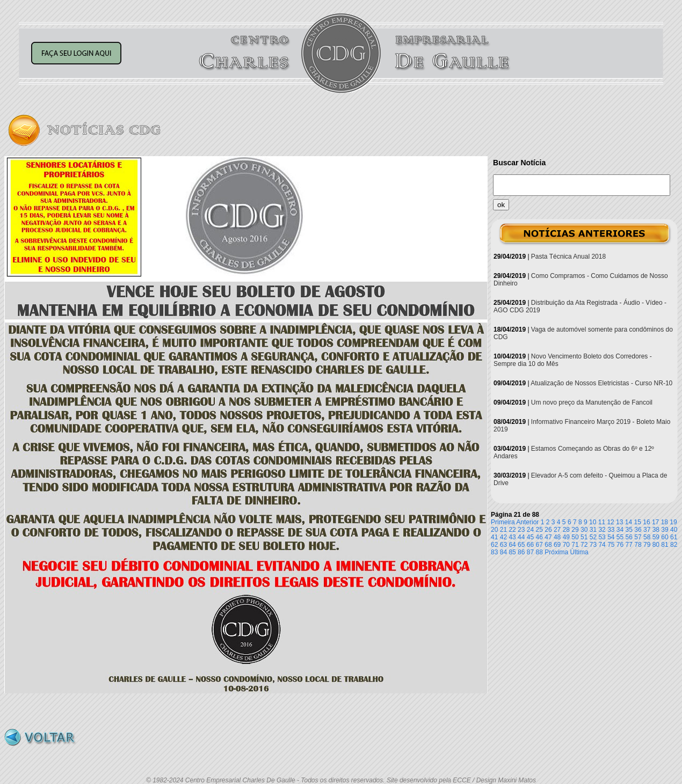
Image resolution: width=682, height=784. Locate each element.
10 (593, 522)
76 (620, 545)
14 (629, 522)
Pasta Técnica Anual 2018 (568, 257)
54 (611, 537)
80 (656, 545)
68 (548, 545)
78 (638, 545)
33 (611, 530)
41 (494, 537)
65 (521, 545)
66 (530, 545)
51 (584, 537)
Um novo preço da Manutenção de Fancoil (592, 402)
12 (610, 522)
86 (521, 552)
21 (503, 530)
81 (665, 545)
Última (579, 552)
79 (647, 545)
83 (494, 552)
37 (647, 530)
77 (629, 545)
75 (611, 545)
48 (557, 537)
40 (674, 530)
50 (575, 537)
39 (665, 530)
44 (521, 537)
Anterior (527, 522)
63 (503, 545)
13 (619, 522)
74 (602, 545)
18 (665, 522)
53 (602, 537)
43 (512, 537)
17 (655, 522)
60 (665, 537)
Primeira (503, 522)
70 (566, 545)
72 (584, 545)
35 (629, 530)
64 (512, 545)
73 (593, 545)
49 (566, 537)
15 (638, 522)
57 (638, 537)
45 (530, 537)
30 (584, 530)
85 (512, 552)
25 (539, 530)
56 (629, 537)
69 (557, 545)
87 (530, 552)
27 (557, 530)
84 (503, 552)
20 (494, 530)
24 (530, 530)
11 (602, 522)
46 (539, 537)
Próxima (556, 552)
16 (646, 522)
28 (566, 530)
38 (656, 530)
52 (593, 537)
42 (503, 537)
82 (674, 545)
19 (673, 522)
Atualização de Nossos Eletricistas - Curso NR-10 (601, 383)
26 (548, 530)
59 (656, 537)
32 (602, 530)
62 (494, 545)
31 (593, 530)
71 (575, 545)
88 (539, 552)
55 (620, 537)
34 (620, 530)
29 (575, 530)
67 (539, 545)
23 (521, 530)
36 (638, 530)
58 (647, 537)
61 (674, 537)
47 (548, 537)
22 (512, 530)
